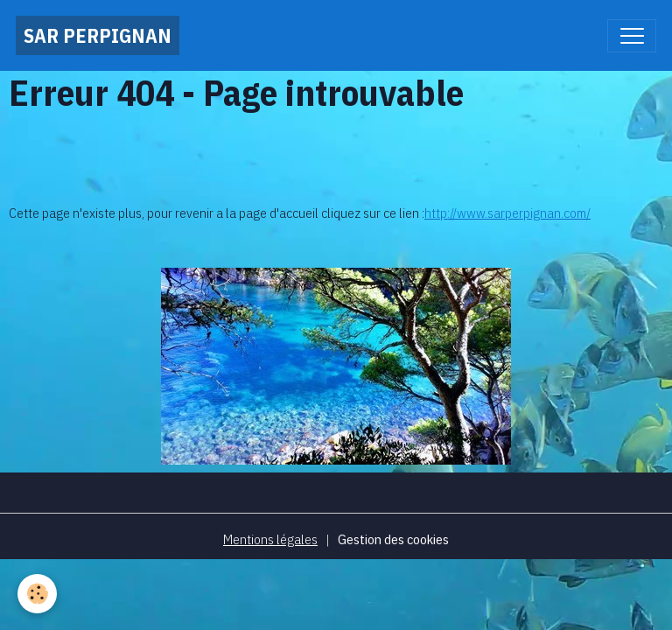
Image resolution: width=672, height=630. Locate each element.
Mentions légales (270, 539)
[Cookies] (37, 594)
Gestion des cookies (393, 539)
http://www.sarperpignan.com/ (507, 213)
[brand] (98, 35)
